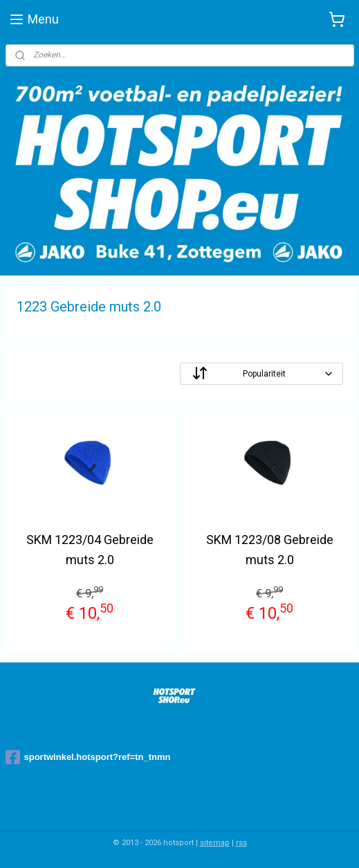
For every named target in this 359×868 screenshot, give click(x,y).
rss (241, 843)
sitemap (215, 843)
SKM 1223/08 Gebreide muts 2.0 (270, 550)
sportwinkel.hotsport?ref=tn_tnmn (88, 757)
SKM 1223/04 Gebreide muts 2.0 (90, 550)
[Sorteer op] (261, 374)
